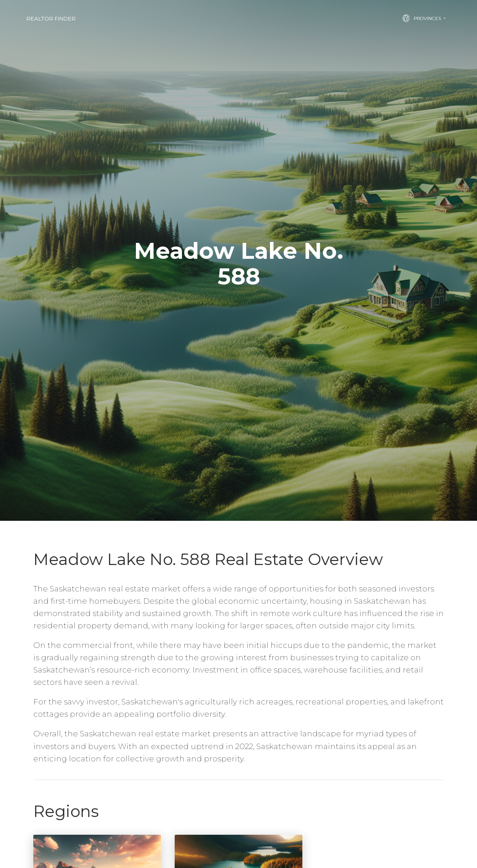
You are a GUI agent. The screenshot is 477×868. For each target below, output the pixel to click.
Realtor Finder (51, 18)
